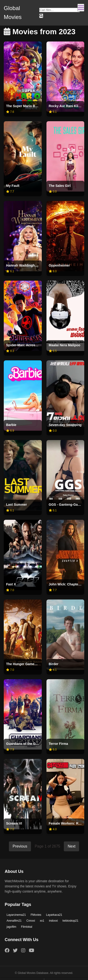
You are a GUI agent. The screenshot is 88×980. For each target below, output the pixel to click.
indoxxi (53, 921)
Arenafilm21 (14, 921)
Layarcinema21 (16, 915)
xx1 (42, 921)
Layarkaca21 (54, 915)
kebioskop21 (71, 921)
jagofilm (11, 927)
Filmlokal (27, 927)
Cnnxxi (31, 921)
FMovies (36, 915)
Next (71, 846)
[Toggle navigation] (81, 8)
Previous (20, 846)
